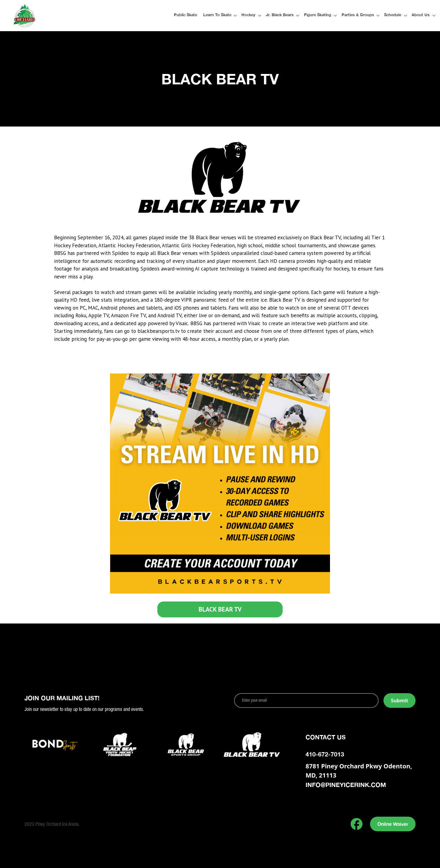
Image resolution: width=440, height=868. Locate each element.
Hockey (248, 15)
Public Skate (185, 15)
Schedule (393, 15)
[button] (218, 16)
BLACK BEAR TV (220, 609)
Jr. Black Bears (280, 15)
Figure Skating (318, 15)
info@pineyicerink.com (346, 785)
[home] (44, 16)
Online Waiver (393, 824)
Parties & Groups (358, 15)
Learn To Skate (217, 15)
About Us (421, 15)
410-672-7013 (325, 754)
